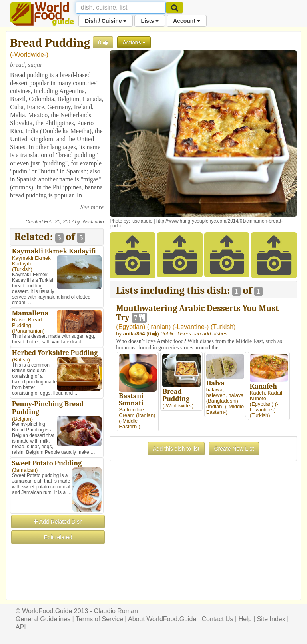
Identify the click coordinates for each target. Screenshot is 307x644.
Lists (150, 21)
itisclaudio (93, 222)
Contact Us (217, 619)
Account (187, 21)
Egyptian (131, 327)
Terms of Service (99, 619)
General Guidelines (43, 619)
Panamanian (28, 331)
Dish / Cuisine (106, 21)
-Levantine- (191, 327)
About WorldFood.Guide (162, 619)
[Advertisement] (57, 585)
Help (245, 619)
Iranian (159, 327)
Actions (134, 42)
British (21, 360)
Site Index (271, 619)
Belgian (22, 419)
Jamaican (25, 470)
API (21, 627)
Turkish (22, 269)
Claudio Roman (116, 611)
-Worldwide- (29, 55)
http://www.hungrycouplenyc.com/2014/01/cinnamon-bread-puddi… (196, 223)
